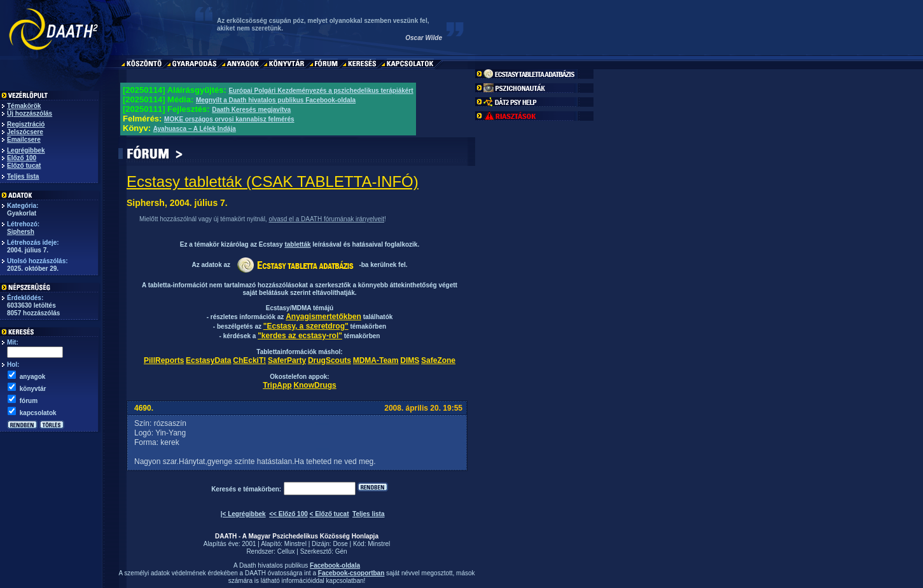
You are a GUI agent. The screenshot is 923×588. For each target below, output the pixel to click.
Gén (341, 551)
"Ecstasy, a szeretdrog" (306, 326)
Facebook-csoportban (351, 573)
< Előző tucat (330, 514)
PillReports (164, 360)
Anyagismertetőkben (323, 317)
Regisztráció (26, 124)
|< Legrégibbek (243, 514)
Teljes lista (23, 176)
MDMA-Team (376, 360)
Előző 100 (22, 158)
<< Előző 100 (288, 514)
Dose (340, 544)
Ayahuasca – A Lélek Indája (195, 129)
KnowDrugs (315, 385)
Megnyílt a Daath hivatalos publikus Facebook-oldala (276, 100)
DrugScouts (330, 360)
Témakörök (24, 106)
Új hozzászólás (30, 113)
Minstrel (295, 544)
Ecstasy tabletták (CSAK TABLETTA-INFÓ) (273, 181)
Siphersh (21, 232)
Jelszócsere (25, 132)
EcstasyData (208, 360)
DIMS (410, 360)
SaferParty (287, 360)
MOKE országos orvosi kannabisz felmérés (229, 119)
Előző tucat (24, 166)
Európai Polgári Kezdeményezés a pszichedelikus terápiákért (321, 91)
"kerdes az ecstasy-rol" (300, 336)
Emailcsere (24, 140)
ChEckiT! (249, 360)
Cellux (286, 551)
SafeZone (438, 360)
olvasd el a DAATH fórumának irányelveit (326, 219)
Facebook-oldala (335, 565)
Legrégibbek (26, 150)
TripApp (277, 385)
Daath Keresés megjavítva (251, 110)
